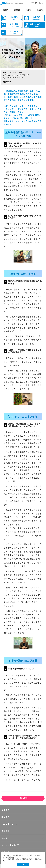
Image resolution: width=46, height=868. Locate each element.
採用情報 (40, 10)
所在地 (29, 10)
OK (23, 865)
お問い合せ (34, 3)
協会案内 (6, 10)
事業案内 (17, 10)
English (41, 3)
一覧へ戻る (23, 798)
